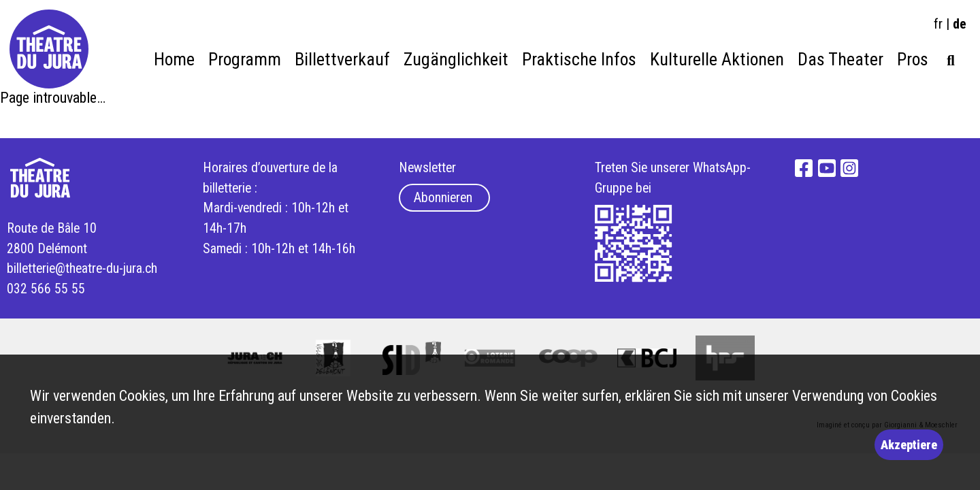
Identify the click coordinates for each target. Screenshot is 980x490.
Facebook (804, 168)
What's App (634, 244)
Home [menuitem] (174, 59)
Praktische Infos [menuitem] (579, 59)
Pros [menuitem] (913, 59)
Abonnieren (443, 198)
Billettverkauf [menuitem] (342, 59)
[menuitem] (951, 57)
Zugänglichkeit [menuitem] (456, 59)
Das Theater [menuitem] (840, 59)
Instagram (849, 168)
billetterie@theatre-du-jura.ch (82, 268)
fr (938, 24)
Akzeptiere (909, 445)
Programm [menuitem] (245, 59)
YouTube (827, 168)
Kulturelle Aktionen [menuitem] (717, 59)
